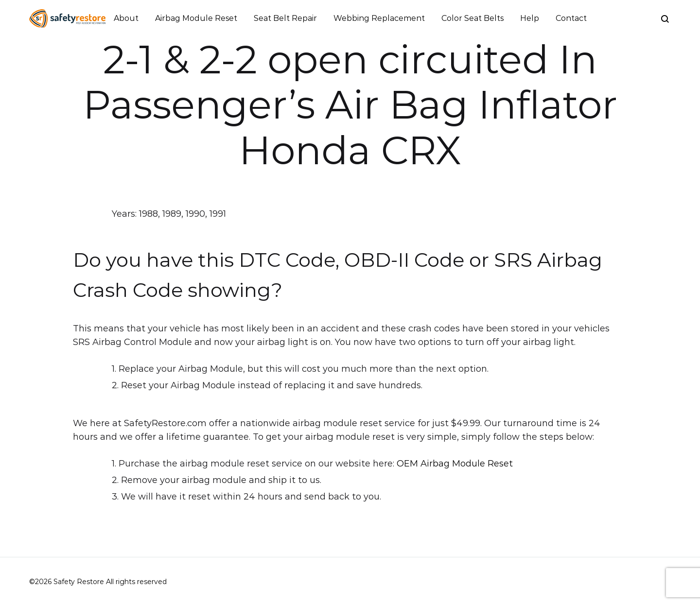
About (126, 18)
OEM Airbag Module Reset (455, 464)
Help (530, 18)
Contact (571, 18)
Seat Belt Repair (285, 18)
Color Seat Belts (472, 18)
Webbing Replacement (379, 18)
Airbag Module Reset (196, 18)
